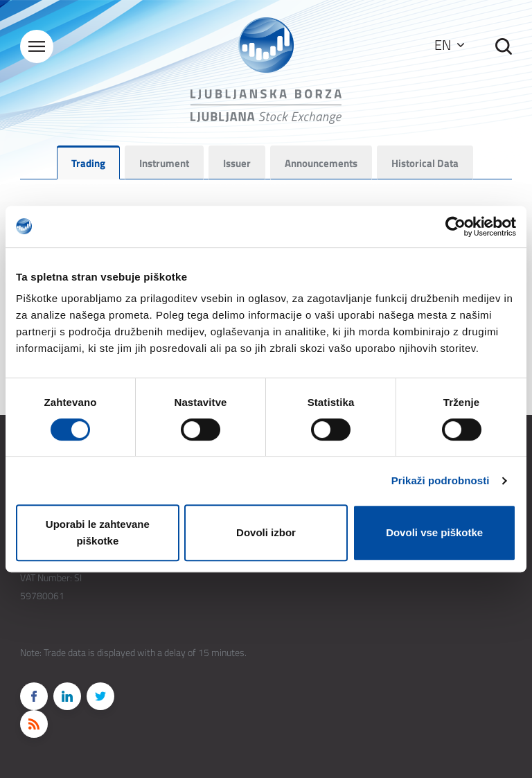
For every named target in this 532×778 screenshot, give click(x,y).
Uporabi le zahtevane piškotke (98, 532)
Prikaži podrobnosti (441, 480)
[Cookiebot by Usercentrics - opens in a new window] (455, 227)
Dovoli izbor (266, 532)
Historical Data (425, 163)
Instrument (164, 163)
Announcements (321, 163)
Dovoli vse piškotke (434, 532)
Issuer (237, 163)
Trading (88, 163)
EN (449, 45)
